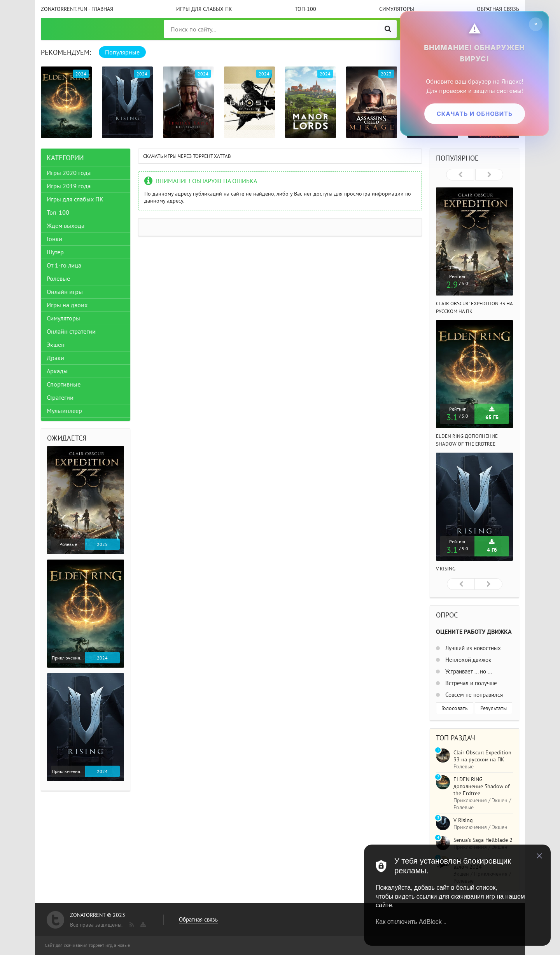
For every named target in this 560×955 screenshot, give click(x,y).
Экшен (56, 345)
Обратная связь (498, 9)
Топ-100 (305, 9)
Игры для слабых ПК (204, 9)
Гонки (54, 239)
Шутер (55, 252)
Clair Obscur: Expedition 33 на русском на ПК (482, 756)
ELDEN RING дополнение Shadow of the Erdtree (481, 786)
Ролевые (58, 278)
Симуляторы (397, 9)
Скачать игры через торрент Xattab (187, 156)
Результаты (493, 708)
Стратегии (60, 397)
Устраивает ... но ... (468, 671)
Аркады (57, 371)
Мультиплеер (64, 411)
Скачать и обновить (474, 114)
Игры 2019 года (69, 186)
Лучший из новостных (472, 648)
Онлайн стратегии (71, 331)
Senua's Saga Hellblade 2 (483, 840)
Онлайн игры (65, 292)
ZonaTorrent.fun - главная (77, 9)
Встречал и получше (470, 683)
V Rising (446, 569)
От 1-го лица (64, 265)
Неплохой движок (467, 660)
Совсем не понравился (473, 695)
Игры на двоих (67, 305)
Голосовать (455, 708)
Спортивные (64, 384)
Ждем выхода (66, 226)
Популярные (122, 52)
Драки (55, 358)
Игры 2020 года (69, 173)
